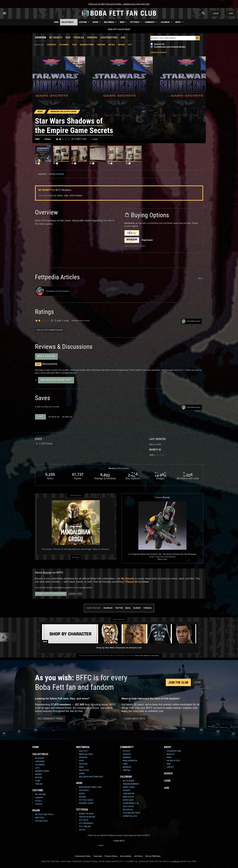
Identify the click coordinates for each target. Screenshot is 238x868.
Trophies (127, 770)
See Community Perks (50, 719)
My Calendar (128, 781)
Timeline (101, 45)
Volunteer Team (174, 751)
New (68, 38)
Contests (127, 754)
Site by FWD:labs (153, 856)
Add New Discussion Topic (56, 380)
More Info (162, 559)
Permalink (159, 455)
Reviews (39, 778)
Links (125, 764)
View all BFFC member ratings (50, 330)
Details (38, 801)
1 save (95, 139)
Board (97, 22)
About (180, 22)
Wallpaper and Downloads (91, 777)
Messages (127, 767)
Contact (170, 767)
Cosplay (39, 804)
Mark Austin (128, 797)
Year (74, 45)
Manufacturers (42, 771)
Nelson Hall (128, 810)
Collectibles (69, 22)
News (124, 22)
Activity (126, 751)
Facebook (108, 608)
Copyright (98, 856)
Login (216, 13)
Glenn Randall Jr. (131, 803)
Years (38, 781)
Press (169, 757)
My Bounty (56, 38)
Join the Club (178, 682)
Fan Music (83, 757)
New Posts (40, 818)
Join (231, 13)
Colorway (64, 45)
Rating (112, 45)
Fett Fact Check (86, 800)
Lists (37, 768)
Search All (159, 44)
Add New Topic (75, 594)
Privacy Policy (111, 856)
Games (82, 774)
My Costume (40, 794)
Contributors (109, 38)
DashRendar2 (191, 321)
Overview (41, 38)
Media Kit (171, 754)
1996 (37, 139)
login (50, 195)
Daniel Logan (129, 787)
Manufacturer (87, 45)
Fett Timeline (85, 827)
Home (56, 22)
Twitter (119, 608)
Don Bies (126, 790)
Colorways (40, 765)
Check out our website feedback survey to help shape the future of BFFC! (119, 835)
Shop (169, 764)
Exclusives (84, 790)
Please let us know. (137, 582)
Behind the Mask (86, 814)
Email (128, 608)
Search (168, 773)
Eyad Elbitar (128, 806)
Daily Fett (83, 751)
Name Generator (130, 761)
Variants (39, 798)
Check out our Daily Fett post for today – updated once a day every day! (119, 4)
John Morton (129, 794)
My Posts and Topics (44, 814)
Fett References (86, 823)
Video (81, 767)
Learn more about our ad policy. (147, 655)
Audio (81, 761)
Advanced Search (158, 52)
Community (151, 22)
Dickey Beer (128, 800)
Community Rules (83, 856)
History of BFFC (173, 761)
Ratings (38, 774)
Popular (79, 38)
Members (127, 757)
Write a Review (46, 356)
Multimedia (111, 22)
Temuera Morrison (131, 784)
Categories (40, 761)
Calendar (167, 22)
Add (123, 38)
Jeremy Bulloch (130, 816)
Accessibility (126, 856)
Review (121, 45)
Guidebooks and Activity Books (170, 47)
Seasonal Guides (86, 803)
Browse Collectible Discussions (51, 594)
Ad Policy (76, 557)
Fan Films (83, 764)
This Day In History (87, 817)
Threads (147, 608)
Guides (82, 794)
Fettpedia (136, 22)
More (201, 278)
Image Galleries (86, 754)
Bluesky (137, 608)
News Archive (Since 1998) (90, 787)
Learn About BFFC (135, 719)
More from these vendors (135, 246)
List (130, 45)
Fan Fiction (84, 770)
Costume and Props (131, 813)
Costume (84, 22)
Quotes (82, 830)
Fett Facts (84, 820)
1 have (40, 417)
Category (51, 45)
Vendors (92, 38)
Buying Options (56, 174)
